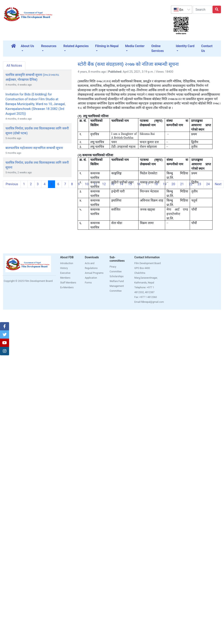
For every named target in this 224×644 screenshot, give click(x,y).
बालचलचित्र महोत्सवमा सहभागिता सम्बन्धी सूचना (34, 148)
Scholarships (117, 276)
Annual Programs (94, 273)
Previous (12, 184)
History (64, 268)
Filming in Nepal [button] (107, 46)
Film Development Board (147, 263)
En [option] (178, 10)
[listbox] (181, 10)
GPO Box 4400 (142, 268)
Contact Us (207, 48)
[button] (5, 326)
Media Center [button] (135, 46)
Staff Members (68, 283)
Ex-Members (67, 287)
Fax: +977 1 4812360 (146, 297)
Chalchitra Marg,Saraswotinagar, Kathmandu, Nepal (146, 278)
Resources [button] (49, 46)
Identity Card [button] (185, 46)
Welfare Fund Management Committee (117, 286)
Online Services (157, 48)
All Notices (14, 66)
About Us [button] (27, 46)
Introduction (67, 263)
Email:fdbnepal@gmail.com (149, 302)
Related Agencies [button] (76, 46)
